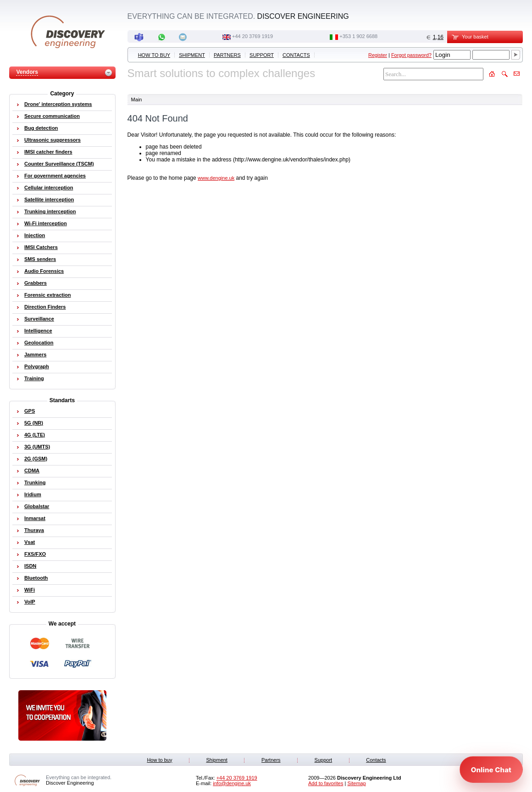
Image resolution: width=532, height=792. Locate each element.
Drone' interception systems (58, 104)
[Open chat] (491, 770)
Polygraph (37, 366)
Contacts (296, 55)
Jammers (35, 354)
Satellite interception (49, 199)
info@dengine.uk (232, 783)
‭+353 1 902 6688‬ (358, 36)
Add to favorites (326, 783)
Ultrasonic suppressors (53, 140)
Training (34, 378)
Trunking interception (50, 211)
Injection (35, 235)
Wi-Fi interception (46, 223)
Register (378, 55)
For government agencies (55, 176)
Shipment (192, 55)
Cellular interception (49, 188)
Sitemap (356, 783)
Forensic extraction (47, 295)
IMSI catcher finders (48, 152)
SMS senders (40, 259)
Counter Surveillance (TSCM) (59, 164)
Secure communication (52, 116)
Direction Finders (45, 307)
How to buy (154, 55)
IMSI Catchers (41, 247)
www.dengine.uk (216, 178)
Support (262, 55)
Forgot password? (411, 55)
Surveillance (39, 319)
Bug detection (41, 128)
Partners (227, 55)
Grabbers (36, 283)
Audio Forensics (44, 271)
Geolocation (39, 343)
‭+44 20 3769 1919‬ (252, 36)
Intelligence (38, 331)
